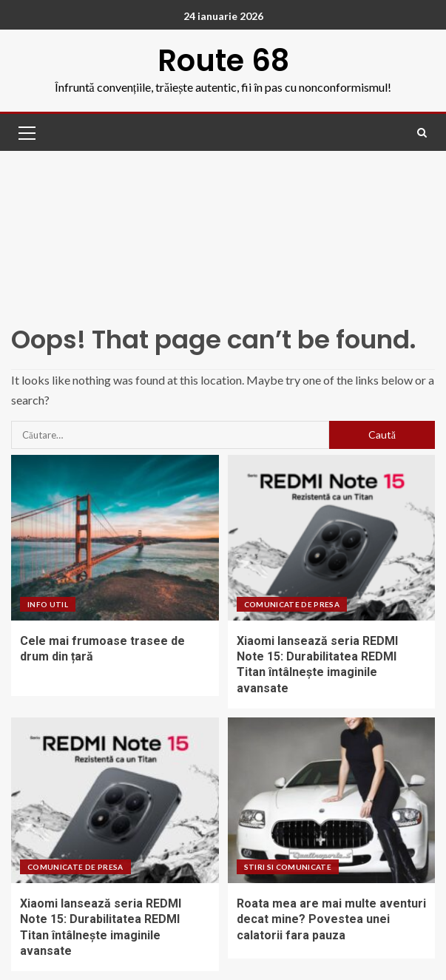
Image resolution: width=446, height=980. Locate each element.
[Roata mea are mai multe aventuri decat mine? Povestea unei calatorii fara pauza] (332, 800)
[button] (26, 132)
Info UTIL (48, 604)
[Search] (422, 133)
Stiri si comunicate (288, 867)
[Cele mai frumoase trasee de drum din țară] (115, 538)
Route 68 (223, 61)
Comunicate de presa (292, 604)
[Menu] (26, 132)
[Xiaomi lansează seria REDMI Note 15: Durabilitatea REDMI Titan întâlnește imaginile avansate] (332, 538)
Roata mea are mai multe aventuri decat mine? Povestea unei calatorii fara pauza (331, 919)
